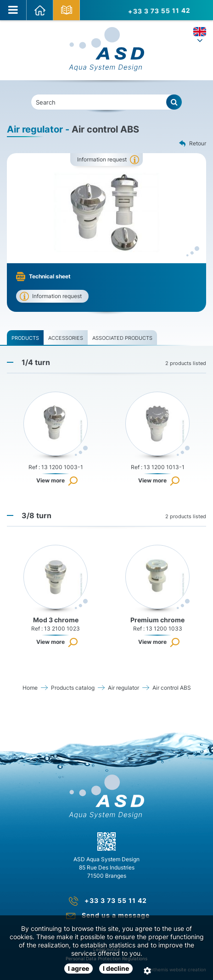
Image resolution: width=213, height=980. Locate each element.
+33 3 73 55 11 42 (158, 10)
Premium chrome (157, 620)
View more (50, 480)
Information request (102, 159)
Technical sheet (50, 276)
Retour (193, 144)
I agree (78, 968)
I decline (116, 968)
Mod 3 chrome (56, 620)
